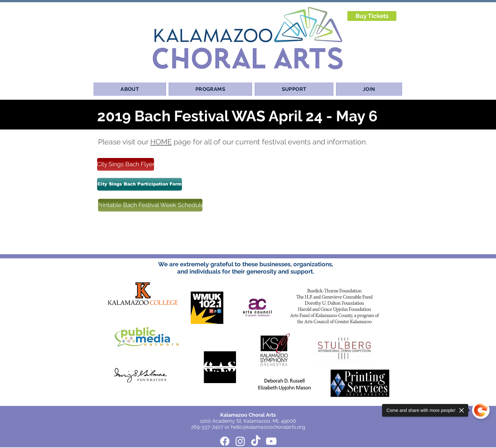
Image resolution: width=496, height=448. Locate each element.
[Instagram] (240, 441)
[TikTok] (256, 441)
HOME (161, 142)
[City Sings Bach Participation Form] (139, 184)
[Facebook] (225, 441)
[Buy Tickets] (372, 16)
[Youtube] (271, 441)
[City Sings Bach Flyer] (126, 164)
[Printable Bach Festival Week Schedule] (150, 205)
